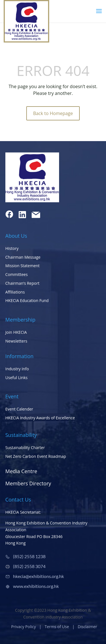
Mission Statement (22, 266)
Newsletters (16, 341)
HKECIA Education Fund (27, 300)
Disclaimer (87, 627)
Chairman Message (23, 257)
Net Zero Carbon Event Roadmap (36, 456)
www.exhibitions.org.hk (36, 586)
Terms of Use (57, 627)
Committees (17, 274)
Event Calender (19, 409)
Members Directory (28, 483)
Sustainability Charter (25, 448)
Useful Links (17, 378)
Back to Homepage (53, 113)
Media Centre (21, 471)
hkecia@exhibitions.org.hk (38, 576)
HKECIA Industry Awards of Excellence (40, 418)
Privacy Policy (24, 627)
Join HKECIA (16, 332)
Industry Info (17, 369)
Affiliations (15, 292)
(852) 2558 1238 (29, 556)
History (12, 248)
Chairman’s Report (22, 283)
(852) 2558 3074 (29, 566)
